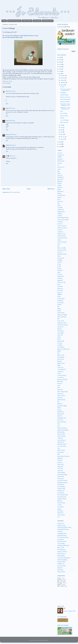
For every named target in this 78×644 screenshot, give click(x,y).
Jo (7, 156)
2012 (60, 71)
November (63, 78)
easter (59, 272)
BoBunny (59, 193)
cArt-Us (59, 205)
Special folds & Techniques (63, 456)
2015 (60, 64)
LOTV (58, 353)
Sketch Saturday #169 (65, 99)
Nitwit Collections (61, 554)
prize (59, 426)
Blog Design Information (14, 21)
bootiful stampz (61, 195)
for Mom (62, 87)
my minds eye (61, 377)
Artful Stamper (61, 161)
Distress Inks (61, 258)
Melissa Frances (61, 363)
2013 (60, 69)
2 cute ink (60, 153)
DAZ (58, 246)
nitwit (59, 385)
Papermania (60, 398)
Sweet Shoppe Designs (62, 475)
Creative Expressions (62, 238)
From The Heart (61, 299)
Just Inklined (60, 333)
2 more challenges (64, 120)
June (62, 128)
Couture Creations (62, 226)
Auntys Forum (61, 167)
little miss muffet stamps (63, 349)
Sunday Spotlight (61, 472)
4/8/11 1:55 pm (12, 156)
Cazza (7, 121)
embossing (60, 278)
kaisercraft (60, 335)
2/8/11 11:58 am (12, 91)
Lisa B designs (61, 347)
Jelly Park (60, 329)
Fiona (7, 91)
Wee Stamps (60, 570)
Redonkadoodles (61, 432)
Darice (59, 244)
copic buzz (60, 224)
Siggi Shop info (61, 442)
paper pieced (60, 394)
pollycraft (60, 416)
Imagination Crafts (62, 323)
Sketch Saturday (61, 450)
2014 (60, 67)
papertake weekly (61, 400)
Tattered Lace (61, 479)
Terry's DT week (64, 113)
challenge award (61, 212)
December (63, 76)
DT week (59, 268)
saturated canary (61, 440)
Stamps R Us (60, 466)
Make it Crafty (61, 355)
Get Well (59, 305)
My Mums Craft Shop (62, 379)
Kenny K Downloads (62, 541)
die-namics (60, 252)
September (63, 83)
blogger (59, 189)
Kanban (59, 337)
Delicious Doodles (62, 248)
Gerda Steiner (61, 303)
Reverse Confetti (61, 434)
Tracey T (8, 135)
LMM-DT (59, 351)
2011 (60, 74)
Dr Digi (59, 264)
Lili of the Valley (61, 544)
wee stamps (60, 511)
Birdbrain (60, 183)
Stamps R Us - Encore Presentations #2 (65, 105)
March (62, 134)
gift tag (59, 309)
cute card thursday (62, 242)
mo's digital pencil (62, 369)
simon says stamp (62, 446)
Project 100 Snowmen (62, 428)
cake (58, 204)
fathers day (60, 288)
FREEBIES (60, 294)
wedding (59, 509)
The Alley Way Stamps (62, 483)
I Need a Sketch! (27, 21)
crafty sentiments (62, 236)
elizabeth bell (60, 276)
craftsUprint (60, 232)
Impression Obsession (63, 325)
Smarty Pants (61, 452)
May (62, 130)
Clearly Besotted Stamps (63, 218)
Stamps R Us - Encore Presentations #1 (65, 108)
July (62, 125)
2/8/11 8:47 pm (13, 135)
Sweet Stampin (61, 476)
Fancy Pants (60, 286)
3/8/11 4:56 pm (13, 145)
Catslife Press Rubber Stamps (64, 527)
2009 (60, 144)
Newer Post (6, 189)
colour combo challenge (63, 220)
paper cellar (60, 390)
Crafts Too (60, 230)
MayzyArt (60, 361)
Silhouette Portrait (62, 444)
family (59, 284)
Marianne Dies (61, 359)
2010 (60, 142)
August (62, 85)
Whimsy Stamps (61, 572)
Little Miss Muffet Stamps (63, 546)
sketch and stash (64, 122)
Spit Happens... (63, 93)
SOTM (58, 454)
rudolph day (60, 438)
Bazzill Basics (61, 177)
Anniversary (60, 159)
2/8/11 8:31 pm (12, 121)
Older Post (51, 189)
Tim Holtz (60, 505)
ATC (58, 165)
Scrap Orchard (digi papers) (64, 558)
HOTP (58, 319)
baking (59, 173)
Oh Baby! (62, 118)
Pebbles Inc (60, 404)
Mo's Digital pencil (62, 550)
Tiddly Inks (60, 501)
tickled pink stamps (62, 499)
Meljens (59, 365)
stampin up (60, 462)
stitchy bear (60, 468)
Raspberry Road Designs (63, 430)
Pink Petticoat (61, 412)
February (63, 137)
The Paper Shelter (61, 489)
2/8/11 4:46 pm (12, 108)
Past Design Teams (48, 21)
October (63, 80)
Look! (62, 111)
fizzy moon (60, 292)
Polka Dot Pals (61, 414)
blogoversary (60, 191)
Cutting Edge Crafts (62, 533)
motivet (59, 373)
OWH (58, 388)
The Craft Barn (61, 485)
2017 (60, 60)
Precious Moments (62, 422)
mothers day (60, 371)
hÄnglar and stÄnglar (62, 315)
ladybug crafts (61, 341)
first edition (60, 290)
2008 (60, 147)
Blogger (47, 640)
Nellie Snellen (60, 381)
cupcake (59, 240)
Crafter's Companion (62, 228)
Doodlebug (60, 260)
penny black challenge (62, 406)
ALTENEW (60, 157)
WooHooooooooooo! (65, 97)
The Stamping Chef (62, 497)
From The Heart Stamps (63, 537)
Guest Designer (61, 313)
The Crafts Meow (61, 487)
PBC (58, 402)
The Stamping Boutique (63, 495)
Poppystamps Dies (62, 418)
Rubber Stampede (61, 436)
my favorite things (62, 375)
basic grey (60, 175)
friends (59, 297)
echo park (60, 274)
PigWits (59, 408)
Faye (7, 108)
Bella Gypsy (60, 181)
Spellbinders (60, 458)
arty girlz (60, 163)
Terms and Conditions (62, 481)
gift (58, 307)
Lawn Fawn (60, 343)
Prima (59, 424)
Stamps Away (61, 464)
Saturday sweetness (65, 102)
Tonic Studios (61, 507)
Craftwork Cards (61, 234)
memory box (60, 367)
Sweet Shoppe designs (62, 560)
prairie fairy (60, 420)
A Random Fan (61, 155)
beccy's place (60, 179)
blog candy (60, 187)
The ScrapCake (61, 493)
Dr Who (59, 266)
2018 (60, 57)
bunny (59, 199)
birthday (59, 185)
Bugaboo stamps (61, 525)
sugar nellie (60, 470)
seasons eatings (64, 116)
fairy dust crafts (61, 282)
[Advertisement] (64, 598)
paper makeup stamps (63, 392)
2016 (60, 62)
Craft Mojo (60, 531)
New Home (60, 383)
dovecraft (60, 262)
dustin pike (60, 270)
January (63, 139)
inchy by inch (60, 327)
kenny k (59, 339)
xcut (58, 517)
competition (60, 222)
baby (59, 171)
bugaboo (59, 197)
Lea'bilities (60, 345)
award (59, 169)
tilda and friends (61, 503)
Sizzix (59, 448)
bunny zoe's (60, 201)
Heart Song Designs (62, 317)
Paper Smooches (61, 396)
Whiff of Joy (60, 513)
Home (4, 21)
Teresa (7, 145)
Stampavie (60, 460)
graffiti (59, 311)
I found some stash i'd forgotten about (66, 90)
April (62, 132)
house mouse (61, 321)
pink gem (59, 410)
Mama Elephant (61, 357)
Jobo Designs (37, 21)
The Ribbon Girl (61, 491)
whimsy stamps (61, 515)
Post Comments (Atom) (14, 192)
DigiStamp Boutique (62, 254)
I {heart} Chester (64, 95)
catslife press (61, 210)
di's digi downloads (62, 250)
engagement (60, 280)
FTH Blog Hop (60, 301)
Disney (59, 256)
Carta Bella (60, 208)
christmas (60, 216)
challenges (8, 83)
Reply (7, 104)
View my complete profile (70, 611)
